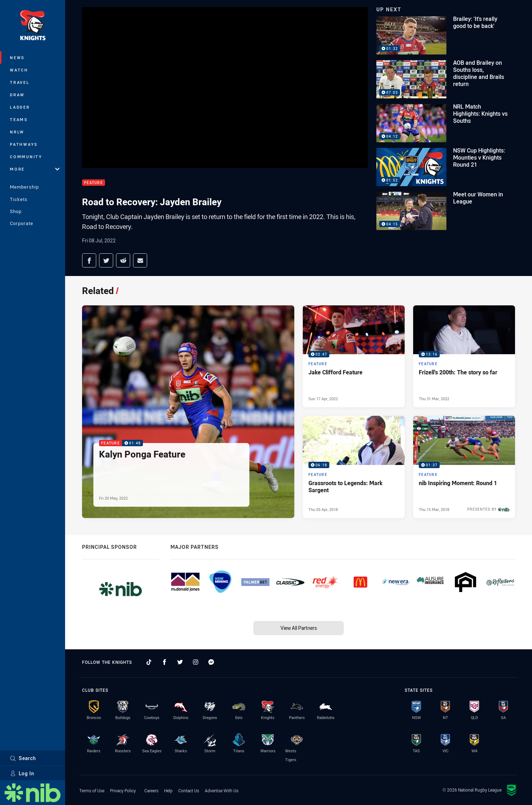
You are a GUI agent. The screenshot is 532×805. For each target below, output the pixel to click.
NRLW (17, 132)
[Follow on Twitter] (180, 662)
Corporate (22, 223)
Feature (94, 183)
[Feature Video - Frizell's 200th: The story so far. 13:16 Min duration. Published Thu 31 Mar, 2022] (464, 356)
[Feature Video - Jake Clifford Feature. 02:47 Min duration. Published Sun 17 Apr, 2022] (354, 356)
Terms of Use (92, 790)
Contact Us (189, 790)
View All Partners (299, 628)
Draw (17, 95)
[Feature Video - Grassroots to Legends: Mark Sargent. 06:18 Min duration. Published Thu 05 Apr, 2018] (354, 467)
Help (168, 790)
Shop (16, 211)
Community (26, 157)
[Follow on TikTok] (149, 662)
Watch (19, 70)
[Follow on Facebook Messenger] (211, 662)
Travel (20, 82)
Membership (24, 187)
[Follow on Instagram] (196, 662)
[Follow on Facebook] (164, 662)
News (17, 57)
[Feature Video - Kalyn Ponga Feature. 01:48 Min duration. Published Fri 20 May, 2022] (188, 412)
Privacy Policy (123, 790)
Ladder (20, 107)
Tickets (19, 199)
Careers (151, 790)
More (35, 169)
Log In (22, 773)
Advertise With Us (222, 790)
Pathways (24, 144)
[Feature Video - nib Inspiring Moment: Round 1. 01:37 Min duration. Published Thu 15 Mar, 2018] (464, 467)
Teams (19, 119)
